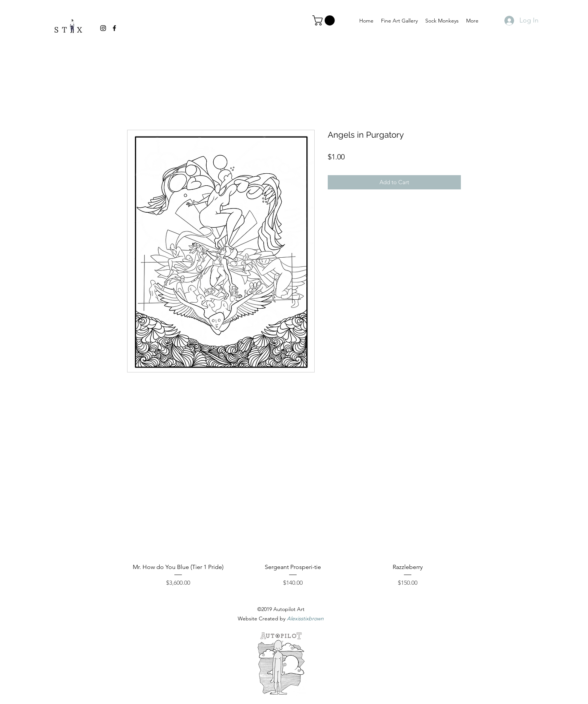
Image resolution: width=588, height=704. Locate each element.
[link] (325, 20)
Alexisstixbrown (305, 618)
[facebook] (114, 28)
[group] (293, 518)
